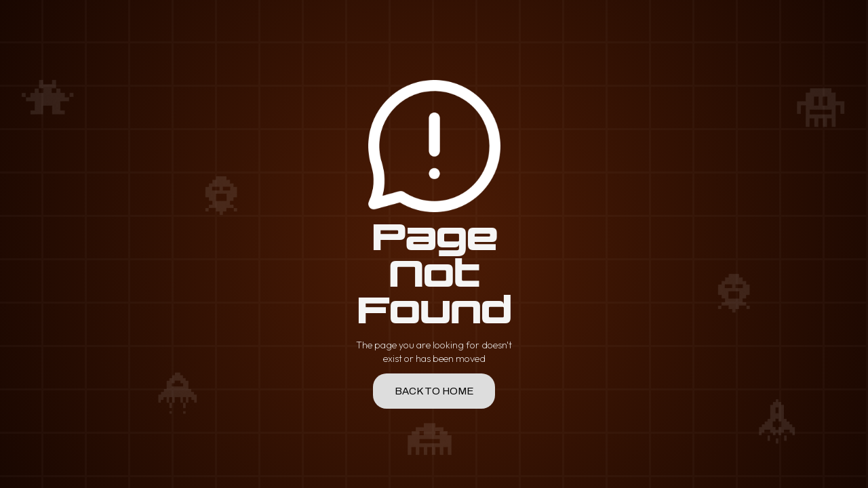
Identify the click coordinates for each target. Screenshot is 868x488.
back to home (434, 391)
